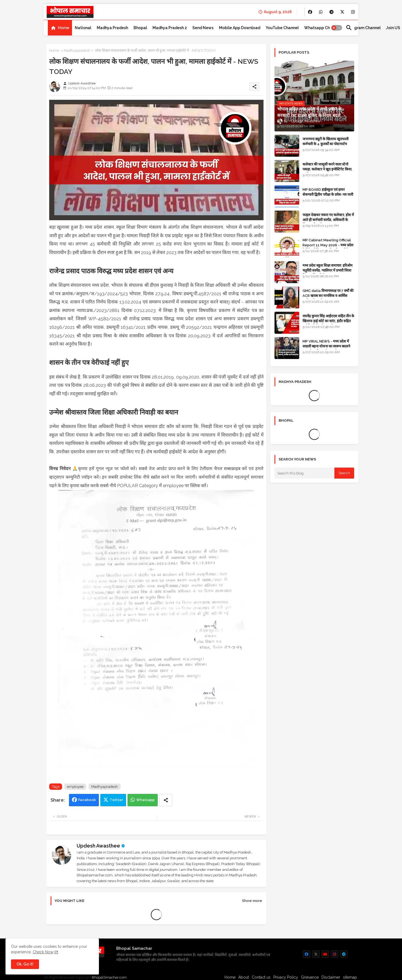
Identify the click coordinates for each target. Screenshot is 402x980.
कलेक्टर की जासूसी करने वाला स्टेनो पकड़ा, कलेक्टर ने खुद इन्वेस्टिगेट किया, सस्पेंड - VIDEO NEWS (327, 169)
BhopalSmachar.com (109, 977)
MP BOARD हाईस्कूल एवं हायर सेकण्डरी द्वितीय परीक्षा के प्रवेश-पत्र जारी (328, 192)
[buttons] (310, 12)
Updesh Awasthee (98, 846)
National (83, 28)
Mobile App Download (240, 28)
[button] (337, 28)
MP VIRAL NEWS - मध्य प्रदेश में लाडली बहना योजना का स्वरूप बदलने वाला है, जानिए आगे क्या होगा (326, 346)
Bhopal (140, 28)
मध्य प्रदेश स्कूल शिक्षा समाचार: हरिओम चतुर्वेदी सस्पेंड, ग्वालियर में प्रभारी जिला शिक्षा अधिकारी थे (328, 270)
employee (75, 787)
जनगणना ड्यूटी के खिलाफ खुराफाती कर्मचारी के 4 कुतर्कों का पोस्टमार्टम (325, 141)
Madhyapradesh (77, 50)
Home (64, 28)
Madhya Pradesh (112, 28)
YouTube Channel (282, 28)
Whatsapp (145, 800)
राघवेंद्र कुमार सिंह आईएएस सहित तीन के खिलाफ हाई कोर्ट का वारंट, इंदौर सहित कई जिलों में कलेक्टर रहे (328, 321)
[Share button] (166, 800)
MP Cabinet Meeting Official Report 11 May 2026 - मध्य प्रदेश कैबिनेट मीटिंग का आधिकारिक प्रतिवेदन (328, 245)
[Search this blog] (304, 473)
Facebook (87, 800)
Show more (252, 901)
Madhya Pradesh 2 (170, 28)
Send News (203, 28)
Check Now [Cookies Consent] (43, 952)
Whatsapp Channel (322, 28)
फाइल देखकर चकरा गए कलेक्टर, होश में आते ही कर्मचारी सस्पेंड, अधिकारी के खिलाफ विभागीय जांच (328, 220)
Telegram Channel (363, 28)
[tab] (60, 28)
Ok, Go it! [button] (25, 964)
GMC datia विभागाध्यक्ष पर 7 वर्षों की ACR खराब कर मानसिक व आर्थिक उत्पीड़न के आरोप (328, 296)
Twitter (116, 800)
